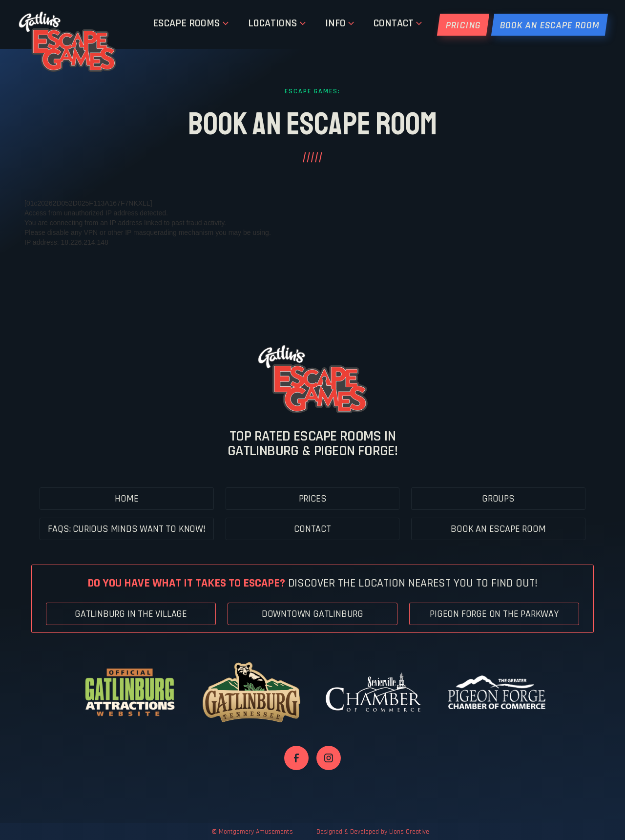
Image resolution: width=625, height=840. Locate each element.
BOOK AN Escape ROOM (550, 25)
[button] (191, 24)
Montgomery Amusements (256, 832)
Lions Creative (409, 832)
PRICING (463, 25)
